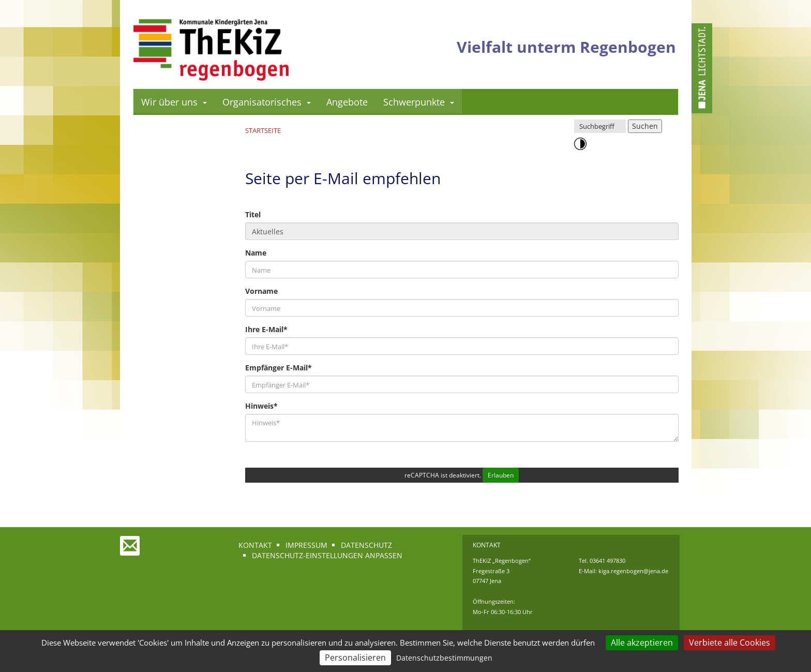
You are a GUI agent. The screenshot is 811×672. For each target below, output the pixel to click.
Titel (253, 214)
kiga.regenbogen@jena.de (633, 571)
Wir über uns (174, 102)
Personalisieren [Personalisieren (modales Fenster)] (355, 658)
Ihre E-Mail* (266, 329)
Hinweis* (261, 406)
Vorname (261, 291)
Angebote (347, 102)
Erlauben (501, 475)
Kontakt (255, 545)
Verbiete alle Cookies (730, 643)
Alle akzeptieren (642, 643)
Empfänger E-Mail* (279, 368)
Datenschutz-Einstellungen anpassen (327, 555)
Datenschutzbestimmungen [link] (444, 658)
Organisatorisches (267, 102)
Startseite (263, 130)
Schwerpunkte (419, 102)
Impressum (306, 545)
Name (256, 253)
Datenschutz (366, 545)
